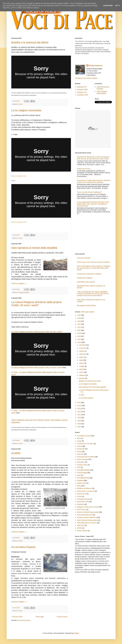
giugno (82, 363)
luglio (81, 360)
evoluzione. (81, 462)
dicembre (83, 345)
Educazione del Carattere (86, 457)
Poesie (79, 496)
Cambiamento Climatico (85, 444)
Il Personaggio (82, 473)
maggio (82, 366)
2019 (79, 333)
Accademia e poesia (84, 436)
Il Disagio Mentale (24, 292)
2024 (79, 318)
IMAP (79, 475)
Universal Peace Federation (86, 517)
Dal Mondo (81, 449)
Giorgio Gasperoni (96, 65)
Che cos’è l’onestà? (84, 258)
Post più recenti (17, 617)
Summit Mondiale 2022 (85, 515)
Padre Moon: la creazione (86, 491)
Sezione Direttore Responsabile (88, 512)
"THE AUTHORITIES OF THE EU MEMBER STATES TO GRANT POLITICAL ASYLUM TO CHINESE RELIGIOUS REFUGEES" (93, 294)
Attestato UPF (82, 87)
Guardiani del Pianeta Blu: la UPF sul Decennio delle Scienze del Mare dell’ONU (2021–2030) (93, 158)
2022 (79, 324)
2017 (79, 339)
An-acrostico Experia (23, 547)
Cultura (20, 104)
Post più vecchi (62, 617)
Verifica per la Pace (84, 169)
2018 (79, 336)
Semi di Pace (82, 510)
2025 (79, 315)
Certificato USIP (82, 95)
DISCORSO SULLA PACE (86, 282)
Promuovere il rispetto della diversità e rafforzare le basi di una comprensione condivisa (94, 181)
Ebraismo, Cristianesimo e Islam (19, 176)
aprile (81, 369)
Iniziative (80, 480)
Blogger (76, 633)
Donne (79, 451)
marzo (82, 372)
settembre (83, 354)
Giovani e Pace (82, 465)
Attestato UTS (82, 92)
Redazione (81, 504)
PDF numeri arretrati (88, 312)
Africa (79, 438)
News (79, 486)
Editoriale (80, 454)
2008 (79, 424)
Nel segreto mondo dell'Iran (86, 305)
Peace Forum (82, 494)
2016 (79, 342)
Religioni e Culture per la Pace (87, 507)
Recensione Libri (83, 502)
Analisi (79, 441)
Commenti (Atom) (24, 620)
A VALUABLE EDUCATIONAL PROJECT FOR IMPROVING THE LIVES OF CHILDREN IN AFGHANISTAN (93, 204)
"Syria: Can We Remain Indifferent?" (89, 192)
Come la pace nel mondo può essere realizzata (93, 262)
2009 (79, 421)
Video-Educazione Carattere (103, 88)
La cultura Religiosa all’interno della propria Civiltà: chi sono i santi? (36, 304)
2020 (79, 330)
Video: (14, 420)
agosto (82, 357)
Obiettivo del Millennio (85, 488)
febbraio (82, 375)
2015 (79, 403)
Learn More (108, 6)
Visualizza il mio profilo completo (86, 78)
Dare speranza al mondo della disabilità (34, 248)
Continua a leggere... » (19, 283)
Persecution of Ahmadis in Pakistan (89, 274)
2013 (79, 408)
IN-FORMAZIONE (83, 478)
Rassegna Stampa (83, 499)
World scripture (82, 531)
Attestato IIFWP (82, 89)
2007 (79, 427)
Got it (117, 6)
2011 (79, 415)
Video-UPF (81, 525)
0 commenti (16, 101)
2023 (79, 321)
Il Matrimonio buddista (85, 278)
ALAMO (16, 453)
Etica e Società (82, 459)
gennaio (82, 378)
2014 (79, 406)
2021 (79, 327)
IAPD (79, 467)
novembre (83, 348)
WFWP (79, 528)
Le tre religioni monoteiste (26, 110)
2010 (79, 418)
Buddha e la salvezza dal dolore (30, 42)
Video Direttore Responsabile (102, 92)
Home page (40, 617)
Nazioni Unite (82, 483)
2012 (79, 412)
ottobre (82, 351)
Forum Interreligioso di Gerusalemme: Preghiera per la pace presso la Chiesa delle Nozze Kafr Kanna (94, 268)
